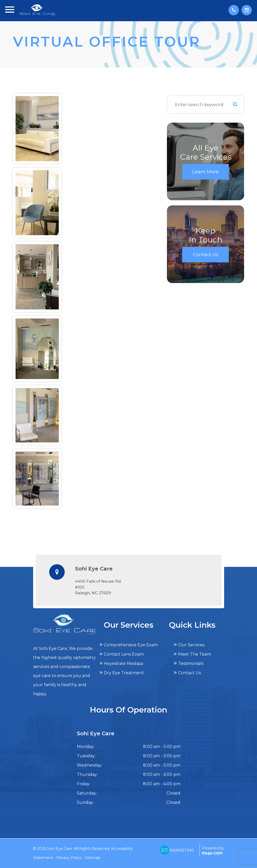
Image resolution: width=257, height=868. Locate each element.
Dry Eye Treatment (124, 673)
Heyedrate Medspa (123, 663)
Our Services (191, 645)
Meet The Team (194, 654)
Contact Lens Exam (124, 654)
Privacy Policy (69, 858)
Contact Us (206, 255)
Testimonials (191, 663)
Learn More (205, 172)
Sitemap (93, 858)
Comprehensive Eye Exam (131, 645)
